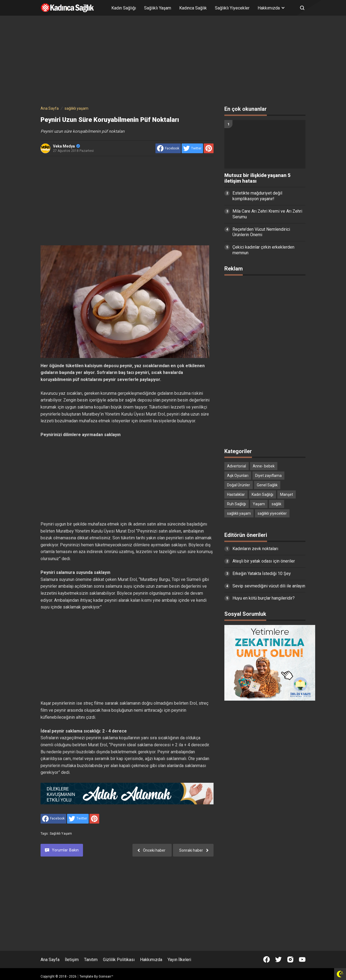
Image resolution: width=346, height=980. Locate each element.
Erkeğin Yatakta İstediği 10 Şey (262, 573)
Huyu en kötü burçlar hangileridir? (264, 598)
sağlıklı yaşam (61, 834)
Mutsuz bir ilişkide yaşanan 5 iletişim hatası (257, 178)
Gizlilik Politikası (119, 960)
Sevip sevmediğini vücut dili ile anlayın (269, 586)
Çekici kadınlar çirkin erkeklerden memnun (263, 250)
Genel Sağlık (267, 485)
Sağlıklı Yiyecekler (232, 8)
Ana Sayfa (50, 960)
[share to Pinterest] (209, 148)
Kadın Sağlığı (124, 8)
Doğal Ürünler (239, 485)
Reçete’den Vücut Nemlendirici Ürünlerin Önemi (261, 232)
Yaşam (259, 504)
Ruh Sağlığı (237, 504)
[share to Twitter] (192, 148)
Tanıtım (91, 960)
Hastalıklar (236, 494)
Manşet (287, 494)
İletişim (72, 960)
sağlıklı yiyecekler (272, 513)
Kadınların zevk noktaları (255, 549)
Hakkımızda (151, 960)
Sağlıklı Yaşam (158, 8)
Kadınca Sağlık (193, 8)
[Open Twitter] (278, 959)
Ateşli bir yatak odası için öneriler (264, 561)
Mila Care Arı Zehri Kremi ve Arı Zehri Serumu (267, 214)
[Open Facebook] (267, 959)
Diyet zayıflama (268, 476)
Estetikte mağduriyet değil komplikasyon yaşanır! (257, 196)
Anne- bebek (264, 466)
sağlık (277, 504)
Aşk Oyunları (238, 476)
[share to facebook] (168, 148)
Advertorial (237, 466)
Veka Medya (66, 146)
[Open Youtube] (302, 959)
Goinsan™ (106, 976)
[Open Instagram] (290, 959)
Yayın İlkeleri (179, 960)
